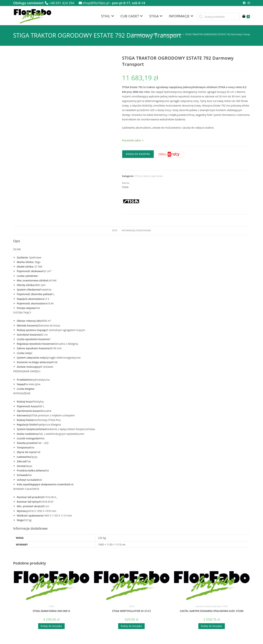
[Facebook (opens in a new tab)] (244, 3)
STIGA (154, 34)
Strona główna (139, 34)
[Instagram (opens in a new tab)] (248, 3)
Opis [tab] (115, 230)
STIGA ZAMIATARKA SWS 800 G (51, 611)
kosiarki (199, 606)
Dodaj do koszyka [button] (51, 626)
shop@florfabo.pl (94, 3)
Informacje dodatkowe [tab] (136, 230)
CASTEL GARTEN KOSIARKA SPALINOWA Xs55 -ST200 (211, 611)
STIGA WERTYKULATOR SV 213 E (131, 611)
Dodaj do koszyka (138, 154)
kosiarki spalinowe (212, 606)
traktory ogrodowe (171, 34)
